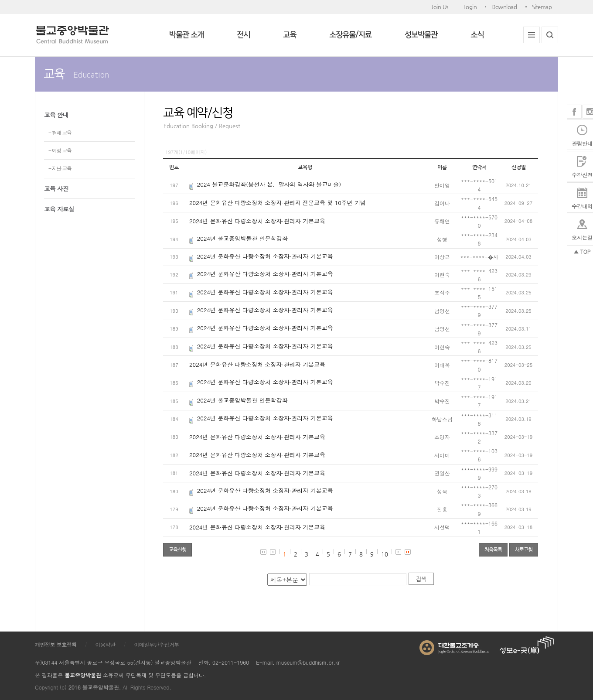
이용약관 (106, 644)
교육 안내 (56, 115)
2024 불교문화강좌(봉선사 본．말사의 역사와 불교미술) (269, 184)
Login (470, 7)
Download (504, 7)
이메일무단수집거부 (157, 644)
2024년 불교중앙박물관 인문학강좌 (242, 238)
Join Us (440, 7)
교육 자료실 (59, 209)
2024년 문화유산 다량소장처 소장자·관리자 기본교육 (257, 221)
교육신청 (177, 550)
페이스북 (574, 112)
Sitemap (542, 7)
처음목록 (493, 550)
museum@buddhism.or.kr (308, 662)
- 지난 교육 (60, 168)
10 (385, 554)
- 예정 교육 (60, 150)
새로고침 (524, 550)
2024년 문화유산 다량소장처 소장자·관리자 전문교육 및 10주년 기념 (278, 203)
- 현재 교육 (60, 132)
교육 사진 (56, 188)
